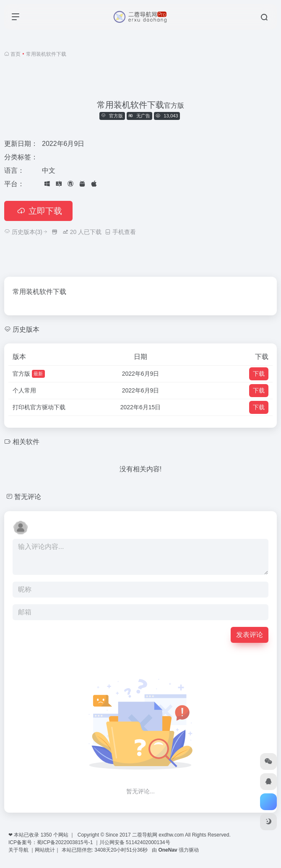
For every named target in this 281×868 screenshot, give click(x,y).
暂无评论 (28, 497)
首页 (16, 54)
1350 (46, 835)
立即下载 (38, 211)
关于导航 (19, 850)
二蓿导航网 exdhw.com (158, 835)
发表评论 (250, 635)
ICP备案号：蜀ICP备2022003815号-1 (51, 842)
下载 (259, 374)
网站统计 (45, 850)
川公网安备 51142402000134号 (135, 842)
